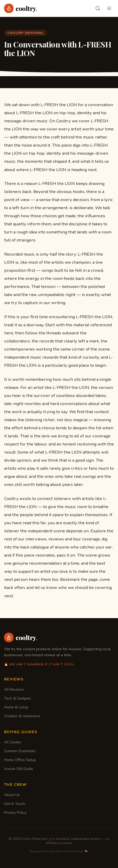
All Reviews (14, 689)
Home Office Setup (20, 760)
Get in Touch (15, 804)
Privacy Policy (15, 813)
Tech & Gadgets (18, 698)
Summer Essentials (20, 751)
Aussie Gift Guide (19, 769)
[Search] (98, 8)
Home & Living (16, 707)
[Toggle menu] (109, 8)
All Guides (13, 742)
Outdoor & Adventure (22, 716)
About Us (12, 795)
